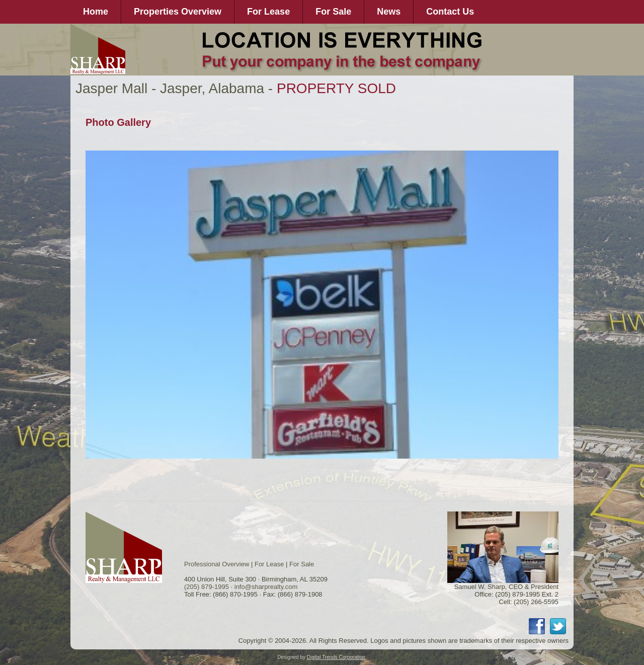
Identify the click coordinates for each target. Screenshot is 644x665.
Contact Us (450, 12)
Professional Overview (217, 564)
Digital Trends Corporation (336, 657)
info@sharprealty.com (266, 587)
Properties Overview (178, 12)
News (389, 12)
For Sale (333, 12)
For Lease (268, 12)
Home (96, 12)
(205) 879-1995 (207, 587)
